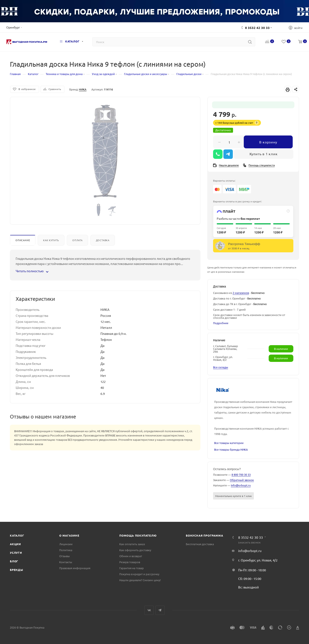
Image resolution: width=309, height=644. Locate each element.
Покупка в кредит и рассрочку (139, 574)
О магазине (69, 535)
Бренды (17, 570)
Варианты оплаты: (224, 181)
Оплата (77, 240)
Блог (14, 561)
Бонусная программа (204, 535)
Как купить (51, 240)
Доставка (103, 240)
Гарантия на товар (132, 568)
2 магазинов (241, 293)
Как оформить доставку (135, 550)
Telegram (160, 610)
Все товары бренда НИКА (231, 449)
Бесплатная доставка (200, 544)
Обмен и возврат (131, 556)
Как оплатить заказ (132, 544)
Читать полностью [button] (32, 271)
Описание (23, 240)
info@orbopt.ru (241, 485)
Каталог (17, 535)
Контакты (66, 562)
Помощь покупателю (138, 535)
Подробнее (221, 323)
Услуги (16, 553)
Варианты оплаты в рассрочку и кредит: (237, 201)
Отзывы (64, 556)
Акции (15, 544)
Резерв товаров (130, 562)
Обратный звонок (242, 480)
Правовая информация (75, 568)
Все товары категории (229, 443)
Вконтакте (149, 610)
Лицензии (66, 544)
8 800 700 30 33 (241, 475)
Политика (66, 550)
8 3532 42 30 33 (257, 28)
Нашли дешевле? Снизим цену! (140, 580)
